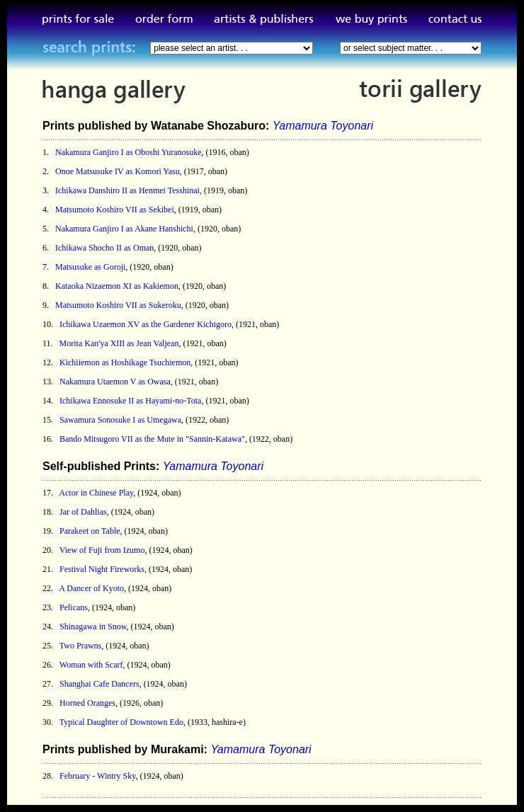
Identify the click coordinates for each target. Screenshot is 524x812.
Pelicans (74, 607)
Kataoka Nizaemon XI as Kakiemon (117, 286)
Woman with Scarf (91, 665)
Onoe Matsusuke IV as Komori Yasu (118, 171)
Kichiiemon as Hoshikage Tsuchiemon (125, 362)
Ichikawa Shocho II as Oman (104, 248)
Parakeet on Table (90, 531)
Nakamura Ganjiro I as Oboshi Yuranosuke (129, 152)
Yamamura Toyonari (323, 126)
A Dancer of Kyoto (91, 588)
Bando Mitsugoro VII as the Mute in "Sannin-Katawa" (152, 439)
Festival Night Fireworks (102, 569)
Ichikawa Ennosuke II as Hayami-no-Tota (130, 401)
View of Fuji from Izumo (102, 550)
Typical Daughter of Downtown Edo (121, 722)
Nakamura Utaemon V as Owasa (115, 382)
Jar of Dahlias (83, 512)
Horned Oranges (87, 703)
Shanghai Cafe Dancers (99, 684)
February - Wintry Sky (98, 776)
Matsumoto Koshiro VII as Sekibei (115, 210)
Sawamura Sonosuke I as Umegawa (120, 420)
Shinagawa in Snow (93, 627)
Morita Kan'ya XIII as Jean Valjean (119, 343)
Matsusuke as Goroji (90, 267)
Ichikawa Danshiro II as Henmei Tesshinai (127, 190)
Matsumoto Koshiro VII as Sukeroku (118, 305)
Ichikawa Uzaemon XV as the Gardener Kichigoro (146, 324)
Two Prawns (81, 646)
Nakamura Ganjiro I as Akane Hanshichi (124, 229)
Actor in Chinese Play (96, 493)
